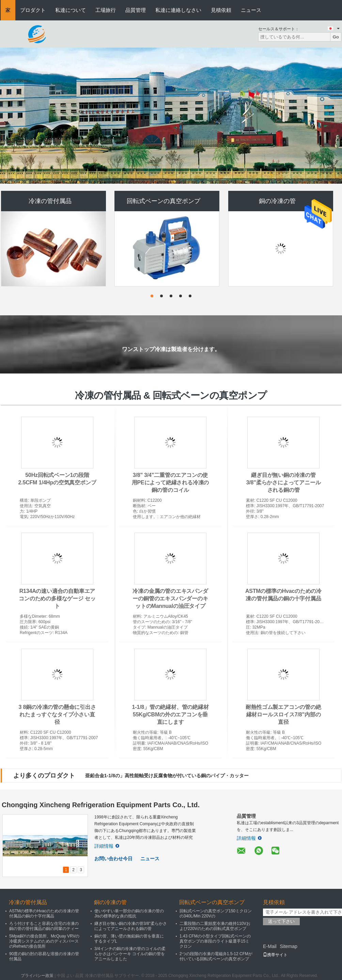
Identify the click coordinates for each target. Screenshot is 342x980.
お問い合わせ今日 (113, 859)
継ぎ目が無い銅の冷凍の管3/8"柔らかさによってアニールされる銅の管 (284, 483)
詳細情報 (107, 846)
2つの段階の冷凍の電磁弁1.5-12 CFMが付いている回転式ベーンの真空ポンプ (216, 956)
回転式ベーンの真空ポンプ (164, 201)
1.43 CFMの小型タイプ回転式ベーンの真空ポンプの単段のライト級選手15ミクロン (215, 941)
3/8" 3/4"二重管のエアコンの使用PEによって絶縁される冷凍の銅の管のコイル (170, 483)
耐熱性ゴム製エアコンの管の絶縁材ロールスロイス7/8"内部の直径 (283, 715)
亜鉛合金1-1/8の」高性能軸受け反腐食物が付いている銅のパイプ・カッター (167, 776)
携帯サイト (275, 955)
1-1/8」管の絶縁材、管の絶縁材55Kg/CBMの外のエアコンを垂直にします (170, 715)
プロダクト (33, 10)
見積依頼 (221, 10)
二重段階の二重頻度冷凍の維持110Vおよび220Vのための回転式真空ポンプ (215, 926)
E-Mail (270, 946)
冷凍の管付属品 (50, 201)
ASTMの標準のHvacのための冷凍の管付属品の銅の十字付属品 (44, 913)
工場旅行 (106, 10)
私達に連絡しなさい (178, 10)
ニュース (251, 10)
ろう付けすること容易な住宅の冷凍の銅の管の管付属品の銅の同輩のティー (44, 926)
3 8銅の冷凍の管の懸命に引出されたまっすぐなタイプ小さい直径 (57, 715)
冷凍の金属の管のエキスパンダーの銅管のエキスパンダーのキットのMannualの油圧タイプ (170, 599)
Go (336, 37)
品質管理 (136, 10)
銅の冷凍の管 (277, 201)
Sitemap (288, 946)
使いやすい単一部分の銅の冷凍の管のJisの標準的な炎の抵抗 (129, 913)
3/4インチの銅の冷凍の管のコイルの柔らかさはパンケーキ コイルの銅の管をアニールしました (130, 954)
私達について (71, 10)
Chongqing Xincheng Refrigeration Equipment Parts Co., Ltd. (101, 805)
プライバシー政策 (37, 976)
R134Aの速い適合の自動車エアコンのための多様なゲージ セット (57, 599)
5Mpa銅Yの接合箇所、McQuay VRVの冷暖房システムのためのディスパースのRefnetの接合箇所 (44, 941)
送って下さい (281, 921)
